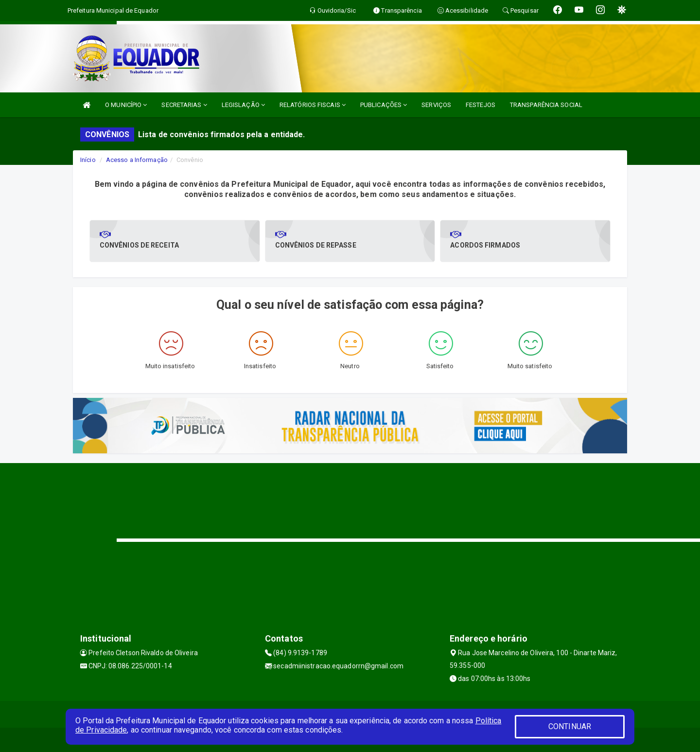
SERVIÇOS (436, 105)
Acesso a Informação (137, 160)
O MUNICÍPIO (126, 105)
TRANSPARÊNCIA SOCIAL (546, 105)
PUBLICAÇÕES (384, 105)
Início (88, 160)
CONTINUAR (570, 726)
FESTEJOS (481, 105)
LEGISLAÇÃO (243, 105)
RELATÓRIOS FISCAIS (313, 105)
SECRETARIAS (184, 105)
